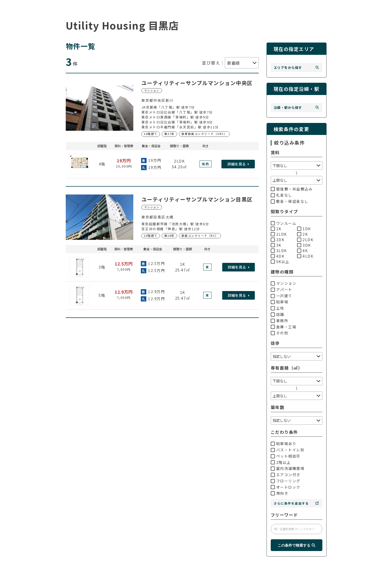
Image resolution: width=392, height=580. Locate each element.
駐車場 (280, 302)
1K (276, 229)
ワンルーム (284, 223)
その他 (280, 333)
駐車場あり (284, 443)
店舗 (278, 314)
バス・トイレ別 (288, 450)
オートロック (286, 487)
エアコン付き (286, 475)
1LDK (279, 234)
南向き (280, 493)
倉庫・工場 (284, 327)
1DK (304, 229)
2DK (278, 240)
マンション (284, 283)
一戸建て (282, 296)
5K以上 (280, 262)
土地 (278, 308)
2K (302, 234)
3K (276, 245)
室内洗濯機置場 (288, 468)
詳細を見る (237, 164)
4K (302, 251)
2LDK (305, 240)
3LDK (279, 251)
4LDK (305, 256)
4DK (278, 256)
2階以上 (281, 462)
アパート (282, 289)
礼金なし (282, 195)
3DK (304, 245)
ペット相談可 (286, 456)
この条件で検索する (296, 545)
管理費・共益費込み (292, 189)
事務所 (280, 321)
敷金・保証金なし (290, 201)
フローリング (286, 481)
